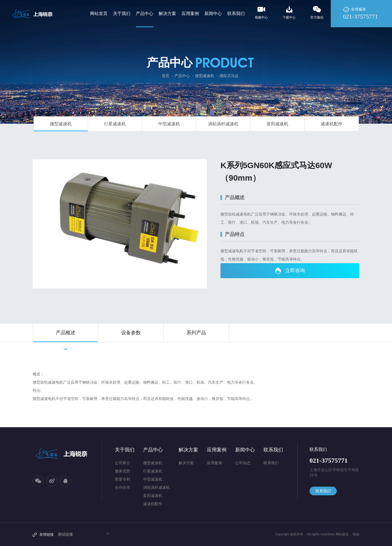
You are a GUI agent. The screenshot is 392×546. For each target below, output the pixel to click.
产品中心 (182, 76)
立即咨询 (290, 271)
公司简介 (122, 463)
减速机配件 (332, 124)
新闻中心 (245, 450)
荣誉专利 (122, 479)
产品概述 (66, 333)
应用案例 (217, 450)
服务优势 (122, 471)
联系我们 (273, 450)
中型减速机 (169, 124)
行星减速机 (115, 124)
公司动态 (243, 463)
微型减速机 (205, 76)
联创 (356, 534)
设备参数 (131, 333)
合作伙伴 (122, 487)
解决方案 (188, 450)
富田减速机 (277, 124)
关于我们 (125, 450)
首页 (166, 76)
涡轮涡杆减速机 (223, 124)
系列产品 (196, 333)
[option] (120, 224)
